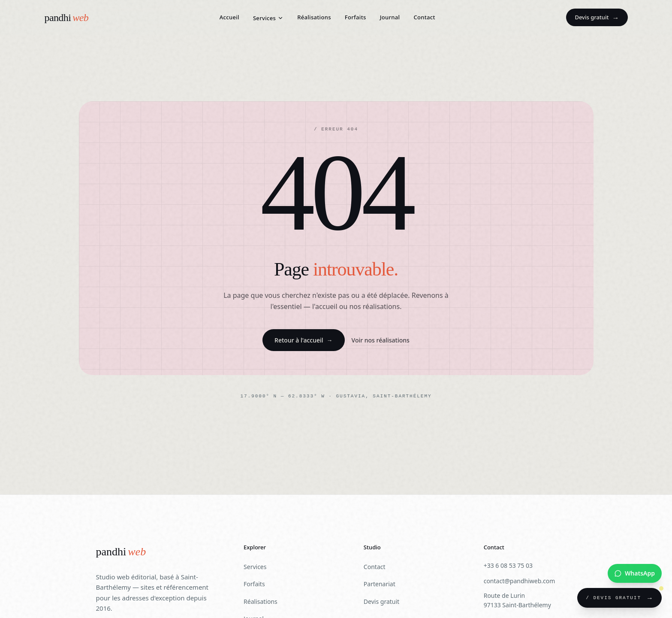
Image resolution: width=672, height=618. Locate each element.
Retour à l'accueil (303, 340)
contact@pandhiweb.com (520, 581)
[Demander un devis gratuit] (619, 598)
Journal (390, 17)
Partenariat (380, 584)
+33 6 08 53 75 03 (508, 565)
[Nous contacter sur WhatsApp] (635, 573)
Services (268, 18)
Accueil (229, 17)
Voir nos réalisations (381, 340)
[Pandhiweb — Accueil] (67, 18)
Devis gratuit (597, 18)
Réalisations (314, 17)
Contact (424, 17)
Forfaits (356, 17)
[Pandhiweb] (121, 552)
